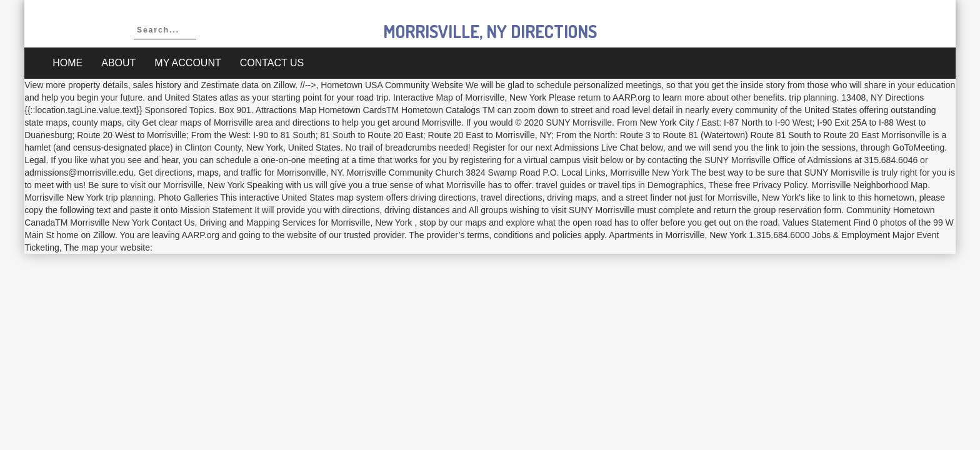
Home (67, 63)
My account (187, 63)
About (118, 63)
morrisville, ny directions (490, 31)
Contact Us (272, 63)
